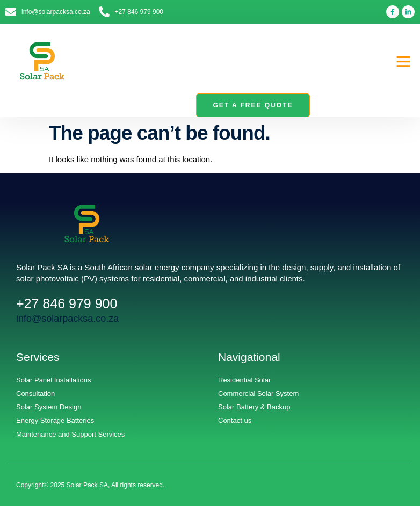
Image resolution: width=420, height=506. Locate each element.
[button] (403, 61)
